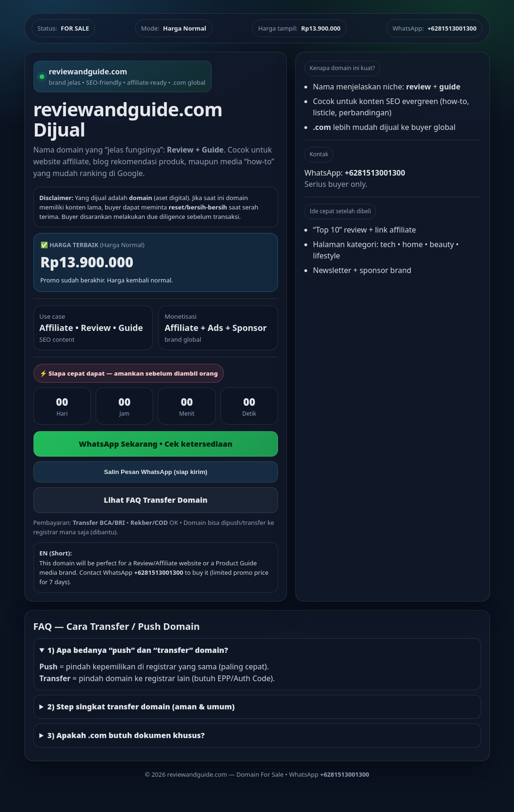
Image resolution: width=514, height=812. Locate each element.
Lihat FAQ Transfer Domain (155, 500)
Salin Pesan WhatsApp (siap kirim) (156, 472)
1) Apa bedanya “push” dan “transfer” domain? (138, 650)
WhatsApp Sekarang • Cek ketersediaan (155, 444)
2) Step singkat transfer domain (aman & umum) (141, 707)
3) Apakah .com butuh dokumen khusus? (126, 735)
